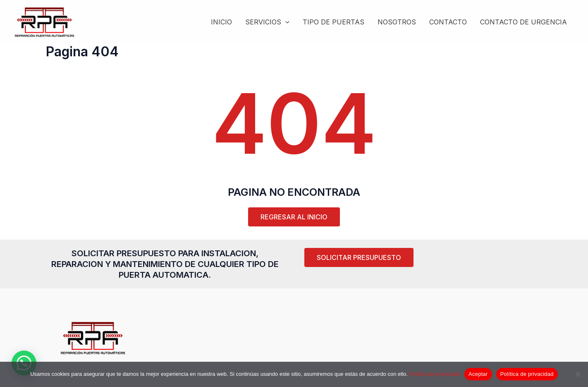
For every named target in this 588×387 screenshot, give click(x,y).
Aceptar (478, 374)
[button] (359, 257)
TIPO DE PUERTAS (333, 22)
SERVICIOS (267, 22)
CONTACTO (448, 22)
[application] (285, 22)
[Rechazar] (578, 374)
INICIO (221, 22)
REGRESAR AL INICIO (294, 217)
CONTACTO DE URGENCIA (523, 22)
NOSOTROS (397, 22)
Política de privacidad (435, 374)
